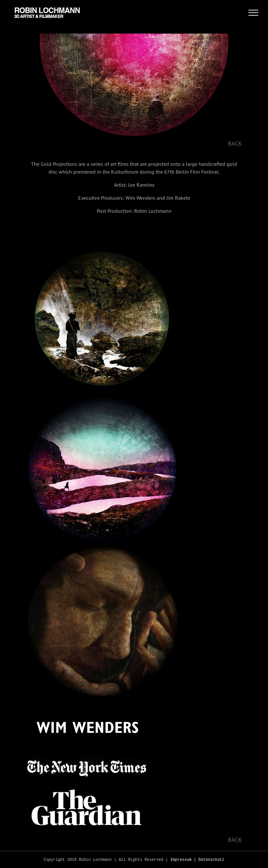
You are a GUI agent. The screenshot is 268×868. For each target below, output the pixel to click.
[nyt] (86, 751)
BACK (235, 144)
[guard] (86, 790)
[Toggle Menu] (254, 13)
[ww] (86, 711)
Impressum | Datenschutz (197, 860)
